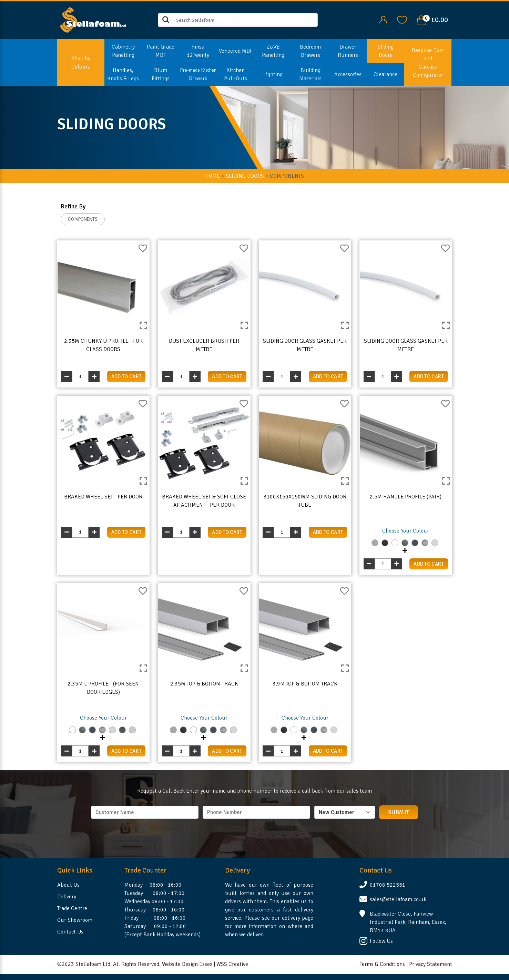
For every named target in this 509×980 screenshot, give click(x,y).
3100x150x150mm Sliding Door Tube (305, 501)
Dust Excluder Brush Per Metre (204, 345)
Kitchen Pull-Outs (236, 74)
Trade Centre (72, 908)
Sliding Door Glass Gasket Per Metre (305, 345)
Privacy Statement (431, 964)
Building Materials (310, 74)
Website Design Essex (187, 964)
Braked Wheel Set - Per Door (103, 497)
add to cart (126, 376)
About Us (68, 885)
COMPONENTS (83, 219)
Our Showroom (75, 920)
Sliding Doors (385, 51)
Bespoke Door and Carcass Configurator (428, 63)
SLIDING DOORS (245, 176)
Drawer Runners (348, 51)
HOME (212, 176)
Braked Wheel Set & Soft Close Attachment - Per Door (204, 501)
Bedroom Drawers (310, 51)
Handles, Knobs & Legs (123, 74)
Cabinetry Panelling (123, 51)
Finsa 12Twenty (198, 51)
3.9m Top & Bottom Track (305, 684)
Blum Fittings (161, 74)
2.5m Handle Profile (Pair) (406, 497)
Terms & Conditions (382, 964)
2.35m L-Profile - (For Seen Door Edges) (103, 688)
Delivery (67, 897)
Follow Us (381, 941)
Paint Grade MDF (161, 51)
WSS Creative (232, 964)
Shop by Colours (81, 63)
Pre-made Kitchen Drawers (198, 74)
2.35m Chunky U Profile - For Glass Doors (103, 345)
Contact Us (70, 932)
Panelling (273, 51)
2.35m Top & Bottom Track (204, 684)
